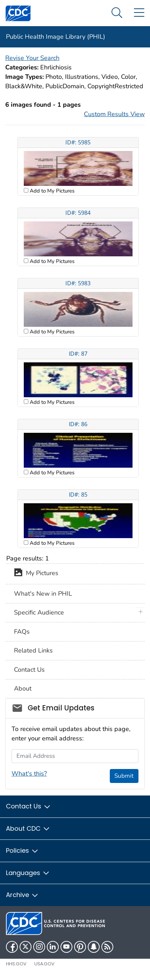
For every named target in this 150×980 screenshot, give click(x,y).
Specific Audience (39, 612)
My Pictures (36, 574)
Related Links (33, 650)
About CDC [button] (28, 828)
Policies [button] (22, 850)
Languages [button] (28, 873)
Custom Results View (114, 114)
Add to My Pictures (51, 191)
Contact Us (29, 670)
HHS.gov (16, 964)
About (23, 688)
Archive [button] (22, 895)
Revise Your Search (32, 58)
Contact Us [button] (28, 806)
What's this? (29, 774)
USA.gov (44, 964)
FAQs (22, 632)
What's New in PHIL (43, 594)
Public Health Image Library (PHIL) (56, 37)
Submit (124, 776)
